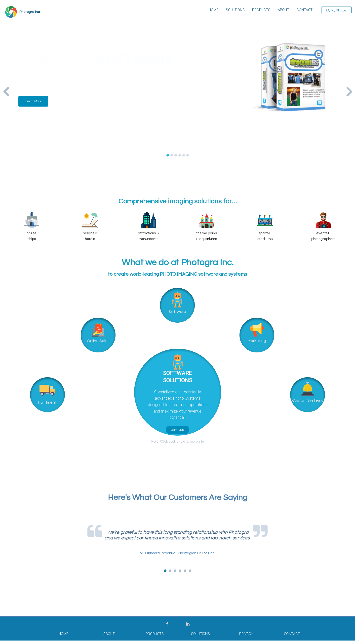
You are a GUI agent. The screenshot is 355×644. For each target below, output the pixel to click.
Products (261, 11)
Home (213, 11)
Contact (304, 11)
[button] (336, 11)
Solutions (235, 11)
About (283, 11)
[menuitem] (213, 12)
